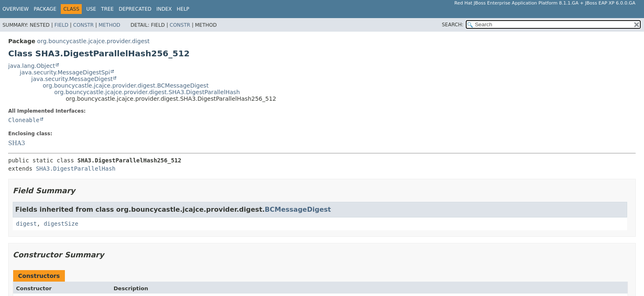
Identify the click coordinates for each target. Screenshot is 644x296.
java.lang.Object (32, 66)
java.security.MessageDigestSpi (65, 72)
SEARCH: (453, 25)
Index (164, 9)
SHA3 (17, 143)
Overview (16, 9)
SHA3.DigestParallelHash (76, 169)
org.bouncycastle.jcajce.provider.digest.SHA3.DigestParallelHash (147, 92)
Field (61, 25)
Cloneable (24, 120)
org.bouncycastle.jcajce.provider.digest (93, 41)
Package (45, 9)
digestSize (61, 224)
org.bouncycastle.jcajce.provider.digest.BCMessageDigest (126, 86)
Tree (107, 9)
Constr (83, 25)
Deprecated (135, 9)
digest (26, 224)
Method (109, 25)
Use (91, 9)
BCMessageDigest (298, 209)
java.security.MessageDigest (72, 79)
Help (183, 9)
